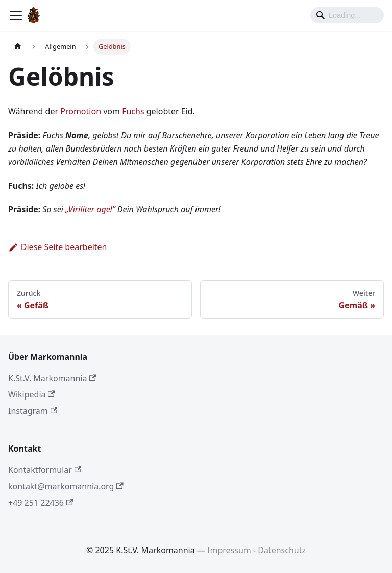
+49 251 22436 (41, 503)
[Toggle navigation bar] (16, 15)
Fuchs (133, 111)
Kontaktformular (45, 470)
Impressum (229, 550)
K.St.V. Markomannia (52, 378)
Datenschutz (282, 550)
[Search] (347, 15)
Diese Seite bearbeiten (58, 247)
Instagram (33, 411)
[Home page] (18, 47)
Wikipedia (32, 394)
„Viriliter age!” (90, 209)
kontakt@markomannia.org (66, 486)
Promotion (81, 111)
